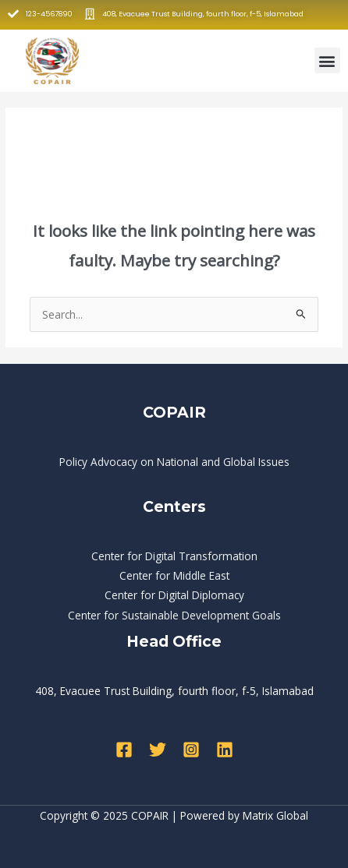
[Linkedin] (225, 750)
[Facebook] (124, 750)
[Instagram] (191, 750)
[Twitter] (158, 750)
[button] (327, 60)
